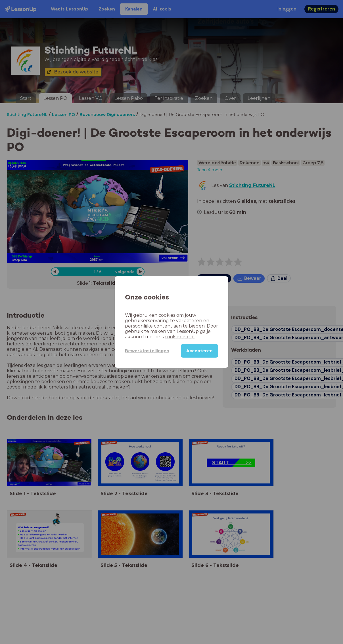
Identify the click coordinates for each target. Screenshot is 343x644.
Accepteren (199, 351)
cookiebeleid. (180, 337)
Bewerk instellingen (147, 351)
